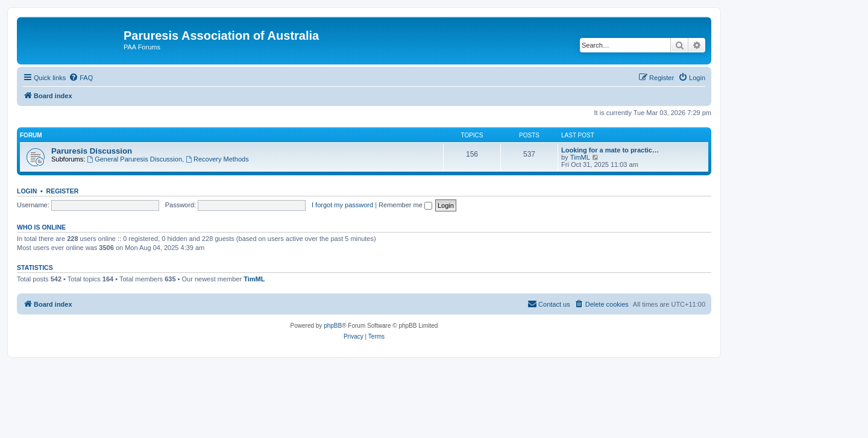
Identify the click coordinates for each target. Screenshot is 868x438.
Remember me (405, 205)
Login (27, 191)
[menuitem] (81, 78)
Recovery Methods (217, 159)
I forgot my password (342, 205)
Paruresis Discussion (92, 151)
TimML (580, 157)
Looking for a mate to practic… (610, 150)
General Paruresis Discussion (134, 159)
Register (63, 191)
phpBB (333, 326)
